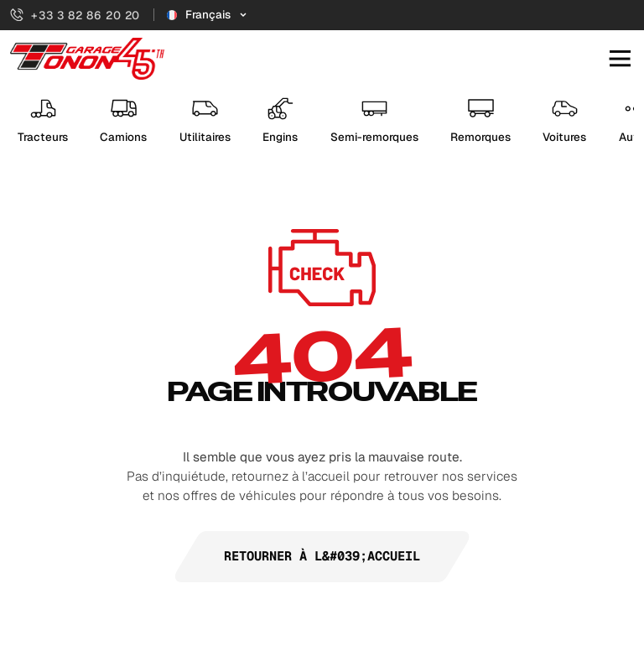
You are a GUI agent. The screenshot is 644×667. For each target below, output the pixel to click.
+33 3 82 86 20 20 (75, 15)
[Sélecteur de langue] (208, 15)
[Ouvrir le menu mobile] (620, 59)
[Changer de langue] (208, 15)
